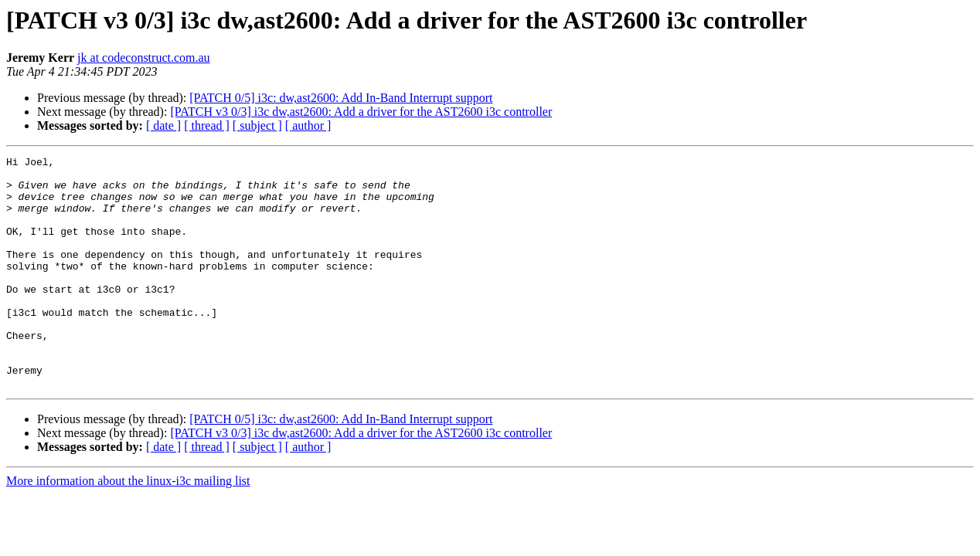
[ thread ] (207, 125)
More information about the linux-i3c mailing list (128, 527)
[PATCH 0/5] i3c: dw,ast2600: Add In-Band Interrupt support (341, 98)
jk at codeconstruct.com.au (144, 58)
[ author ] (308, 125)
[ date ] (163, 125)
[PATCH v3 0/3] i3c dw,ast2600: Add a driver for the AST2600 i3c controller (361, 112)
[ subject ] (257, 125)
